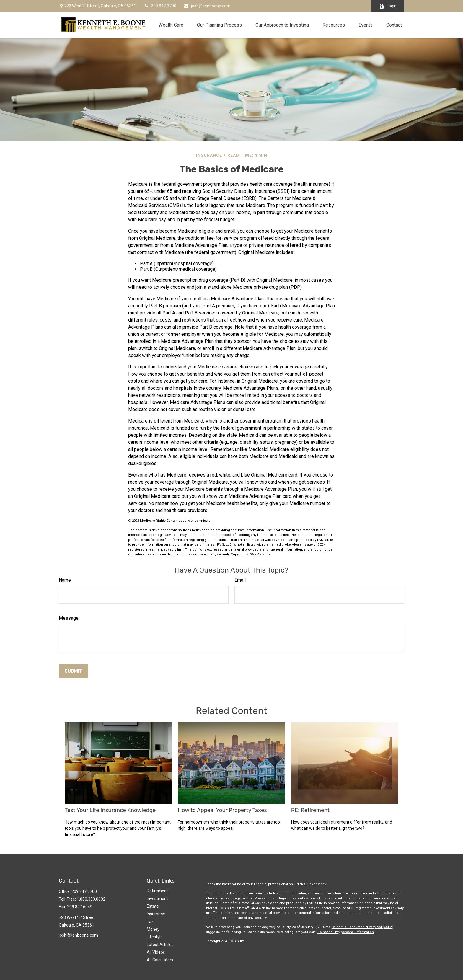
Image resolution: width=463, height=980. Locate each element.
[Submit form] (74, 671)
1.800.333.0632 (91, 899)
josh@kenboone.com (207, 6)
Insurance (156, 914)
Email (240, 580)
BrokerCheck (316, 884)
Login (388, 6)
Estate (153, 906)
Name (65, 580)
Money (153, 929)
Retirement (157, 891)
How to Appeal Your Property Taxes (222, 810)
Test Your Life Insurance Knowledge (110, 810)
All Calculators (160, 960)
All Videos (156, 952)
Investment (157, 899)
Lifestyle (155, 937)
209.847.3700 (160, 6)
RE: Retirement (310, 810)
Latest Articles (160, 945)
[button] (171, 25)
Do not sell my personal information (346, 932)
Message (69, 618)
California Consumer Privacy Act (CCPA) (362, 927)
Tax (150, 922)
